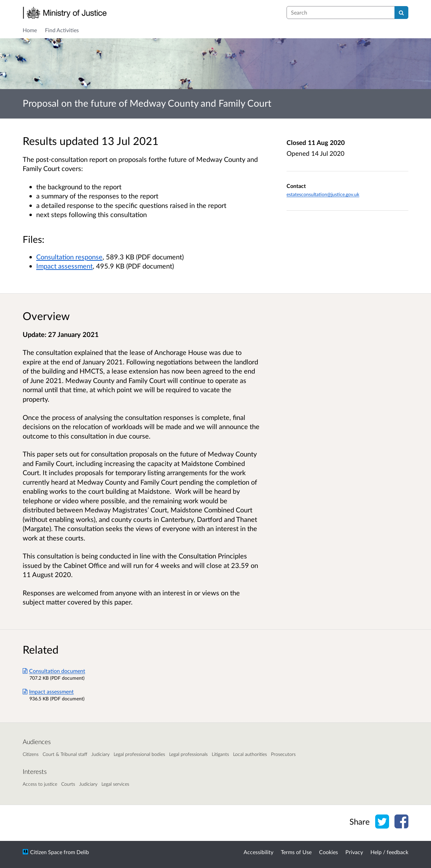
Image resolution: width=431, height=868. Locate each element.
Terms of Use (296, 852)
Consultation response (69, 257)
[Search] (401, 13)
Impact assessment (64, 266)
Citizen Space (46, 852)
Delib (83, 852)
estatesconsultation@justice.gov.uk (323, 194)
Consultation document (54, 671)
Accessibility (258, 852)
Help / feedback (389, 852)
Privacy (354, 852)
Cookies (328, 852)
